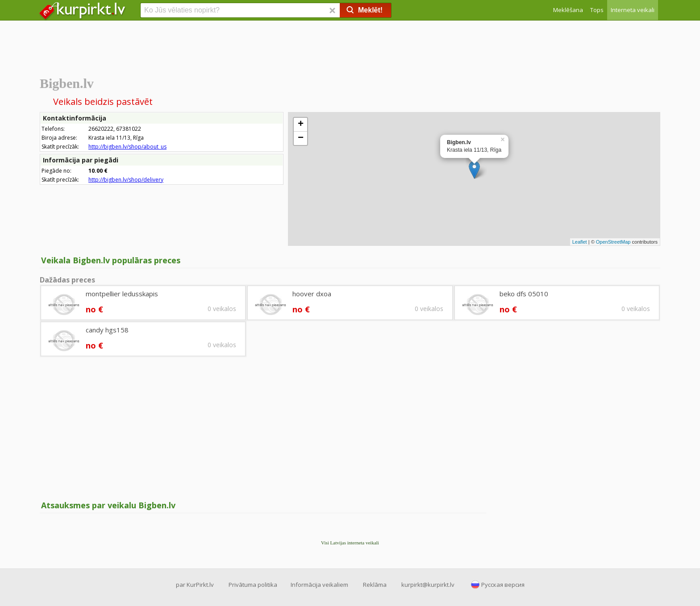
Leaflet (580, 242)
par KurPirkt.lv (195, 585)
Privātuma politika (253, 585)
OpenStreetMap (613, 242)
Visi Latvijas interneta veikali (350, 543)
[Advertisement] (350, 47)
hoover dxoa (312, 294)
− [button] (301, 138)
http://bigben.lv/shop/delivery (126, 180)
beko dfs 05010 (524, 294)
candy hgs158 (107, 330)
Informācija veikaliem (319, 585)
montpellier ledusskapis (122, 294)
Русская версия (503, 585)
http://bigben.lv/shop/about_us (127, 147)
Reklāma (375, 585)
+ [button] (301, 125)
